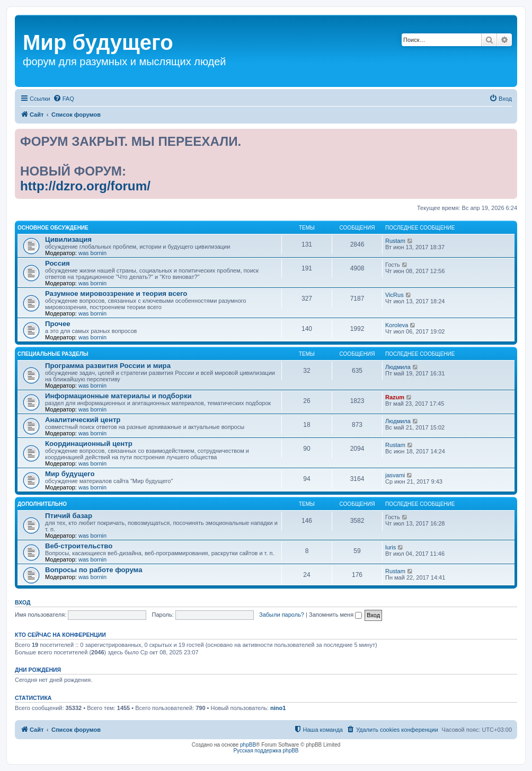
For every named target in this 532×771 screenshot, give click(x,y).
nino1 (278, 708)
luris (391, 547)
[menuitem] (64, 99)
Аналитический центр (83, 420)
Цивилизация (68, 239)
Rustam (395, 241)
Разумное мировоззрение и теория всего (116, 293)
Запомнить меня (335, 615)
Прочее (58, 324)
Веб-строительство (79, 546)
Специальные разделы (53, 354)
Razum (395, 397)
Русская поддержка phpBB (266, 751)
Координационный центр (89, 444)
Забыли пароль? (282, 615)
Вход (23, 602)
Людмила (398, 367)
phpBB (248, 745)
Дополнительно (42, 504)
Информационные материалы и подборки (118, 396)
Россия (57, 263)
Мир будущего (70, 474)
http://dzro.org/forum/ (85, 186)
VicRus (394, 295)
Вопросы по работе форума (94, 570)
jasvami (395, 475)
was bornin (92, 253)
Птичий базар (69, 516)
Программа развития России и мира (108, 366)
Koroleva (397, 325)
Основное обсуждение (53, 228)
